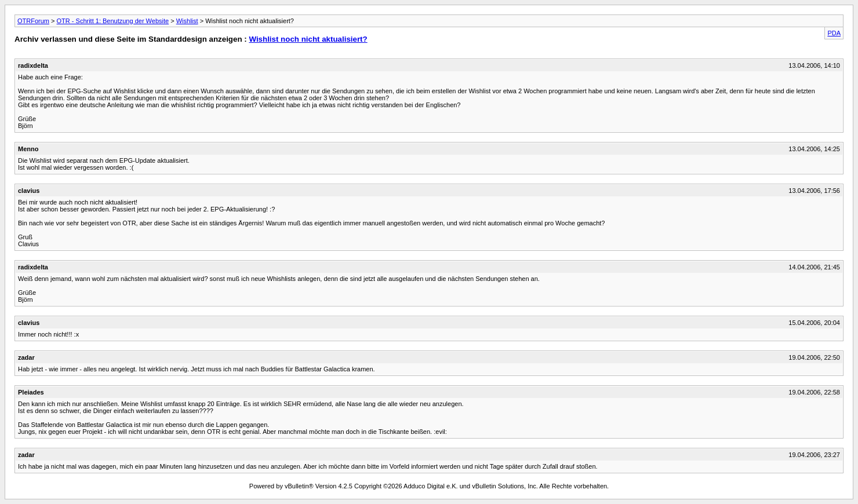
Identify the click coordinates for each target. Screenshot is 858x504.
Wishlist (187, 21)
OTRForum (33, 21)
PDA (834, 33)
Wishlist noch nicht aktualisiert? (308, 39)
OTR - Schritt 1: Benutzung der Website (113, 21)
